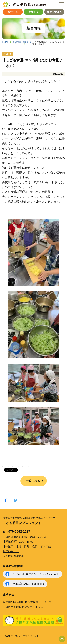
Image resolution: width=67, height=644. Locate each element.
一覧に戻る (33, 481)
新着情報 (17, 42)
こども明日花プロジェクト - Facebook (35, 574)
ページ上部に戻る (62, 639)
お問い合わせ (11, 551)
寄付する (13, 12)
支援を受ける (54, 12)
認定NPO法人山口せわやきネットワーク (27, 602)
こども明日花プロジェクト (24, 5)
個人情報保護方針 (13, 556)
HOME (5, 42)
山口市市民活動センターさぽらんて (24, 607)
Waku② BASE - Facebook (28, 584)
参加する (33, 12)
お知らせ (27, 42)
